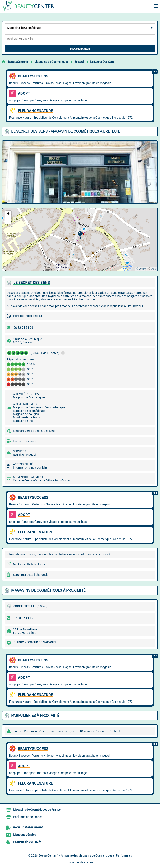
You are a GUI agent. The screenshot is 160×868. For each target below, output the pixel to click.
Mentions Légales (24, 835)
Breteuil (79, 62)
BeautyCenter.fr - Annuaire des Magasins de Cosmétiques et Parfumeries (85, 855)
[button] (80, 235)
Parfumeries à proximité (35, 715)
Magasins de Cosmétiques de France (37, 810)
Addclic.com (85, 862)
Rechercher (80, 49)
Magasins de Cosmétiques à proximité (48, 590)
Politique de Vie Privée (27, 842)
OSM (154, 269)
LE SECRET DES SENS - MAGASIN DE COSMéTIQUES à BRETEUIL (66, 131)
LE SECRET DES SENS (32, 283)
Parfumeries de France (28, 817)
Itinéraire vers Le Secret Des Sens (34, 431)
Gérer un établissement (28, 827)
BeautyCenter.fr (18, 62)
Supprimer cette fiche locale (31, 575)
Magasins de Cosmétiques (51, 62)
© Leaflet (141, 269)
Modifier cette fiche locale (29, 564)
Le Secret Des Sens (102, 62)
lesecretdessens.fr (25, 441)
